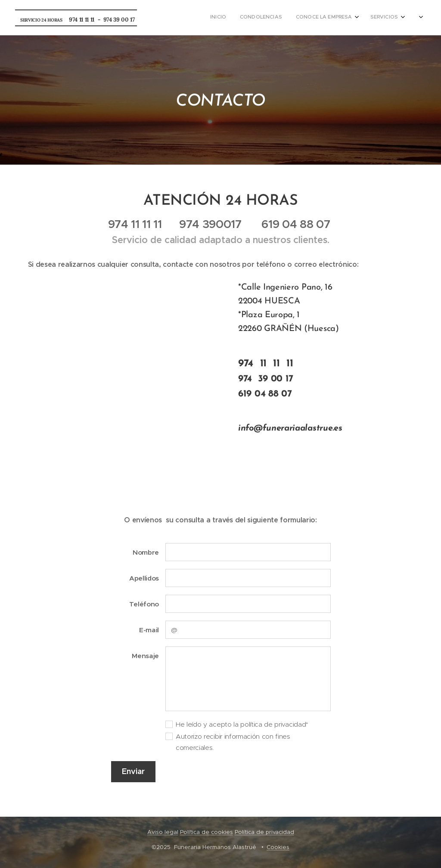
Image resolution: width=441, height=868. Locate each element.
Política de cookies (207, 832)
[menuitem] (351, 18)
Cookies (278, 847)
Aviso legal (163, 832)
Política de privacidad (264, 832)
